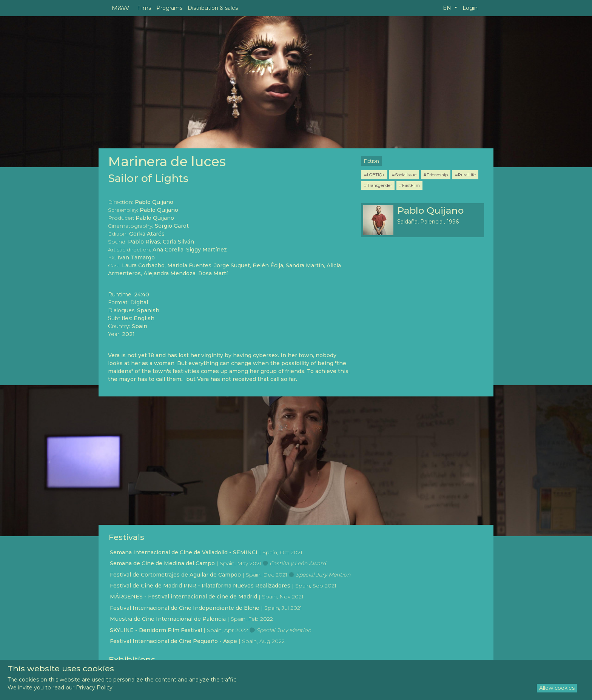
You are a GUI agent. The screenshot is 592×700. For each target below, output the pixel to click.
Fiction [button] (372, 161)
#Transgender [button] (378, 185)
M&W (120, 8)
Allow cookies (557, 688)
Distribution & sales (213, 8)
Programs (169, 8)
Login (470, 8)
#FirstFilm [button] (409, 185)
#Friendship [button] (436, 175)
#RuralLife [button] (465, 175)
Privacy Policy (94, 688)
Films (144, 8)
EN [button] (448, 8)
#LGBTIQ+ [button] (374, 175)
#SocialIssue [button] (404, 175)
